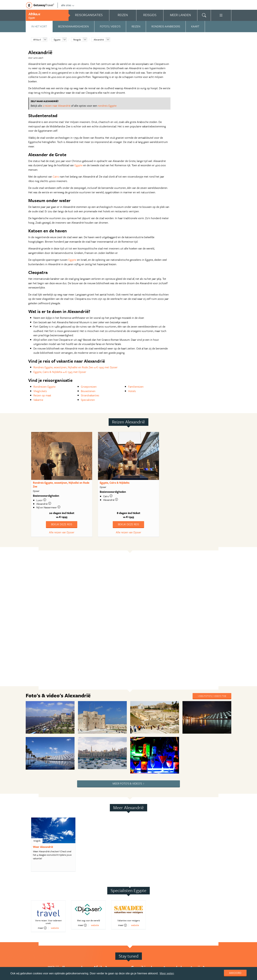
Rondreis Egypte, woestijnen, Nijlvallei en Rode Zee (61, 485)
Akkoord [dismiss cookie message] (235, 973)
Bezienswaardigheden (73, 26)
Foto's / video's (110, 26)
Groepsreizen (89, 387)
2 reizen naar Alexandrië (57, 106)
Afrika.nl (37, 40)
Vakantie (38, 400)
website (55, 928)
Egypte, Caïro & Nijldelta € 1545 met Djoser (60, 372)
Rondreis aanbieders (166, 26)
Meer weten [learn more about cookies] (167, 973)
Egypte (57, 40)
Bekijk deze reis (62, 524)
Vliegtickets (40, 391)
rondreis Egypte (107, 106)
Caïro (56, 177)
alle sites (68, 5)
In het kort (39, 26)
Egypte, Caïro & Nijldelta (115, 483)
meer (42, 928)
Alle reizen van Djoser (62, 532)
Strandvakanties (90, 395)
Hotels (132, 391)
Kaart (195, 26)
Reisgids (77, 40)
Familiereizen (136, 387)
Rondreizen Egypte (44, 387)
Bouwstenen (88, 391)
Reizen (136, 26)
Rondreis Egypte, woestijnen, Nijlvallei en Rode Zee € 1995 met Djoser (75, 367)
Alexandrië (99, 40)
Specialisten (88, 400)
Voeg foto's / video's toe (212, 696)
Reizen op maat (42, 395)
